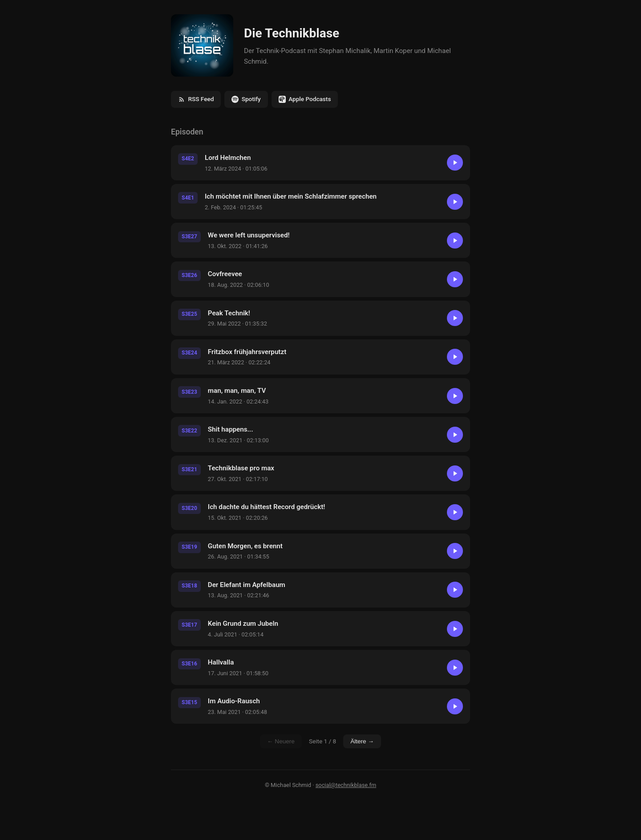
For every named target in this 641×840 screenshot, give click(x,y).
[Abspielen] (455, 163)
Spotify (246, 99)
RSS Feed (196, 99)
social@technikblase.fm (346, 785)
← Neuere (281, 741)
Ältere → (362, 741)
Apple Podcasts (305, 99)
